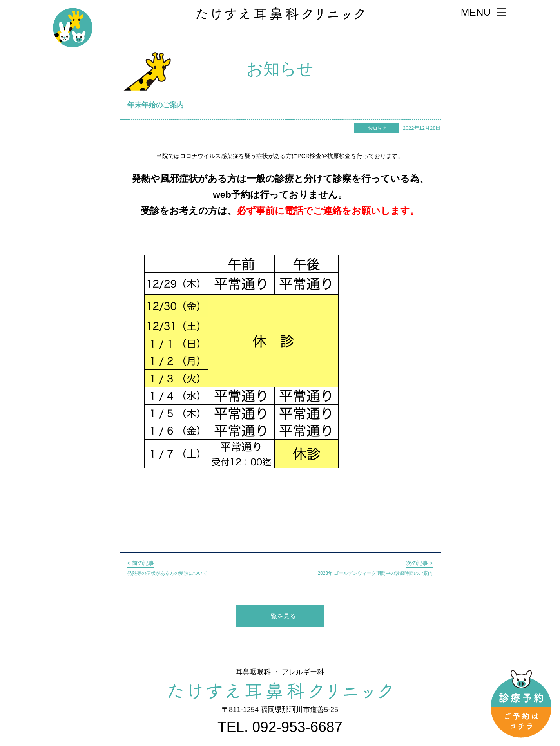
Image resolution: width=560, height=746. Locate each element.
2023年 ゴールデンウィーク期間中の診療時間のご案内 (375, 567)
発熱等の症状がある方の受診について (167, 567)
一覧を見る (280, 616)
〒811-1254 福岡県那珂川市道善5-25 (280, 710)
